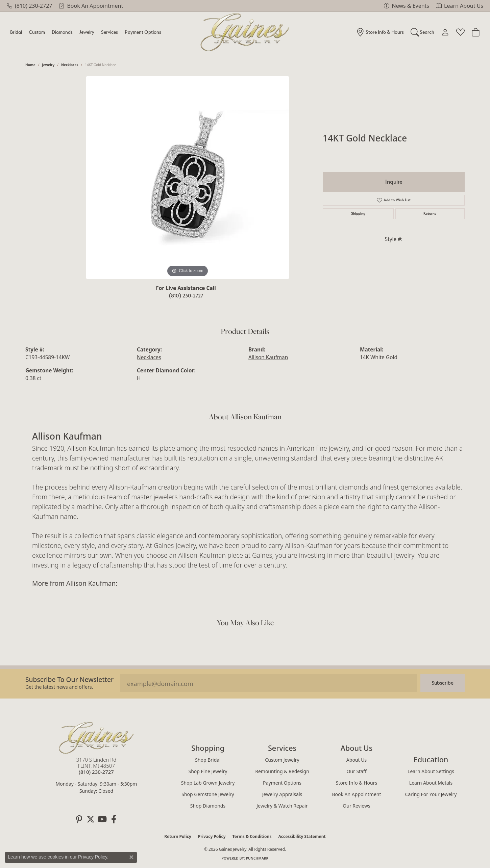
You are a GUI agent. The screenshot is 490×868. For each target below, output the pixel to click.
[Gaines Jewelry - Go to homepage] (96, 738)
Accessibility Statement (302, 836)
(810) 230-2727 (186, 296)
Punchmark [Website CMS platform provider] (257, 858)
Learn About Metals (431, 783)
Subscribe (443, 683)
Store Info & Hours (357, 783)
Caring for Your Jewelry (431, 794)
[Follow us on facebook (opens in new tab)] (114, 819)
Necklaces (70, 65)
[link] (29, 6)
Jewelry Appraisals (282, 794)
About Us (357, 760)
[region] (188, 178)
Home (30, 65)
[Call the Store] (96, 772)
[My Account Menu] (445, 32)
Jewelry (87, 32)
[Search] (423, 32)
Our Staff (356, 771)
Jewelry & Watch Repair (282, 806)
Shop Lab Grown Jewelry (208, 783)
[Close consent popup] (131, 857)
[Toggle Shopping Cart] (476, 32)
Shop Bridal (208, 760)
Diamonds (62, 32)
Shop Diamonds (208, 806)
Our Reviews (356, 806)
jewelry (48, 65)
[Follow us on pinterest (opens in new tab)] (79, 819)
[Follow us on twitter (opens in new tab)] (91, 819)
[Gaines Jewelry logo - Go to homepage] (245, 32)
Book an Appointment (356, 794)
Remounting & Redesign (282, 771)
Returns (430, 214)
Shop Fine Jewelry (208, 771)
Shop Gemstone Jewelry (208, 794)
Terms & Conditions (252, 836)
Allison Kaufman (268, 357)
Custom (37, 32)
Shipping (358, 214)
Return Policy (178, 836)
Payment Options (143, 32)
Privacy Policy (212, 836)
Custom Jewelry (282, 760)
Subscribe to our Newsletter (69, 679)
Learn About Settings (431, 771)
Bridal (16, 32)
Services (109, 32)
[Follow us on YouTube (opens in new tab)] (102, 819)
